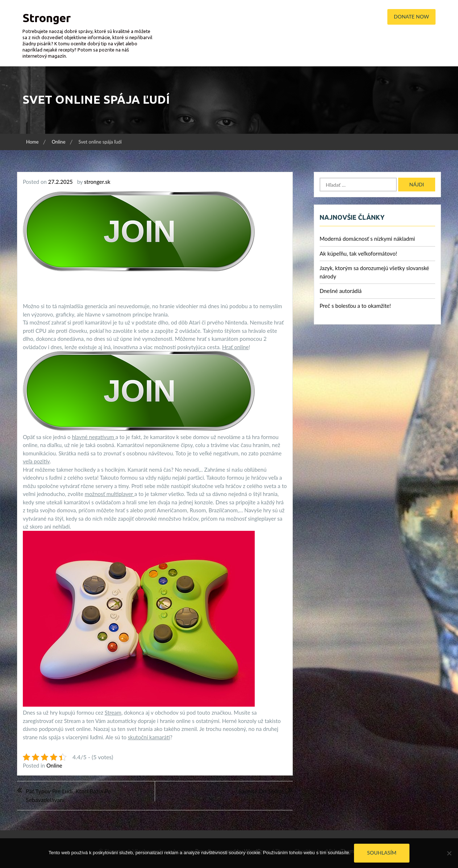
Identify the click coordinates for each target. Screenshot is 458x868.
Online (54, 765)
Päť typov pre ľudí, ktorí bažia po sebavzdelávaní (68, 795)
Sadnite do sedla (260, 791)
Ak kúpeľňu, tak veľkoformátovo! (358, 253)
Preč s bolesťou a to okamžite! (355, 306)
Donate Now (411, 16)
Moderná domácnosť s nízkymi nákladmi (367, 239)
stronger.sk (97, 182)
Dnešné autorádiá (341, 291)
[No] (449, 853)
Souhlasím (382, 853)
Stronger (47, 18)
